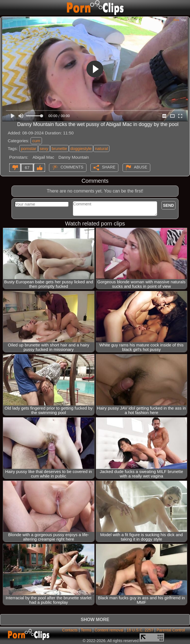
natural (101, 148)
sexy (44, 148)
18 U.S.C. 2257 (140, 630)
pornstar (29, 148)
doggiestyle (81, 148)
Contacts (70, 630)
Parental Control (171, 630)
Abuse (141, 167)
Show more (95, 620)
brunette (59, 148)
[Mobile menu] (5, 8)
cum (36, 141)
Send (169, 205)
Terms (86, 630)
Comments (72, 167)
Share (109, 167)
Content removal (109, 630)
